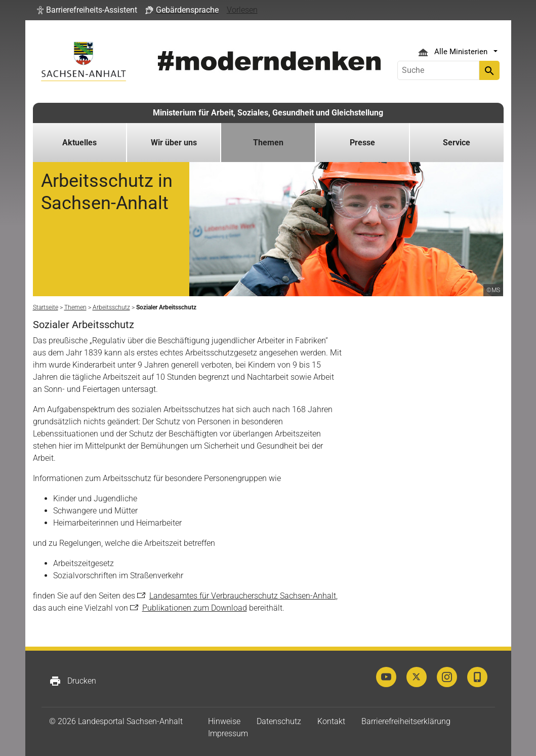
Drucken (73, 681)
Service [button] (457, 143)
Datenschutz (279, 721)
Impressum (228, 733)
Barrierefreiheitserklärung (406, 721)
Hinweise (224, 721)
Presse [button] (362, 143)
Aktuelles (79, 143)
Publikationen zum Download (195, 608)
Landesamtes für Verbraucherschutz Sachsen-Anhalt (243, 596)
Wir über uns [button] (174, 143)
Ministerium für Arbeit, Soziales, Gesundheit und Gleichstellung (268, 113)
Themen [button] (268, 143)
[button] (87, 10)
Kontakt (331, 721)
